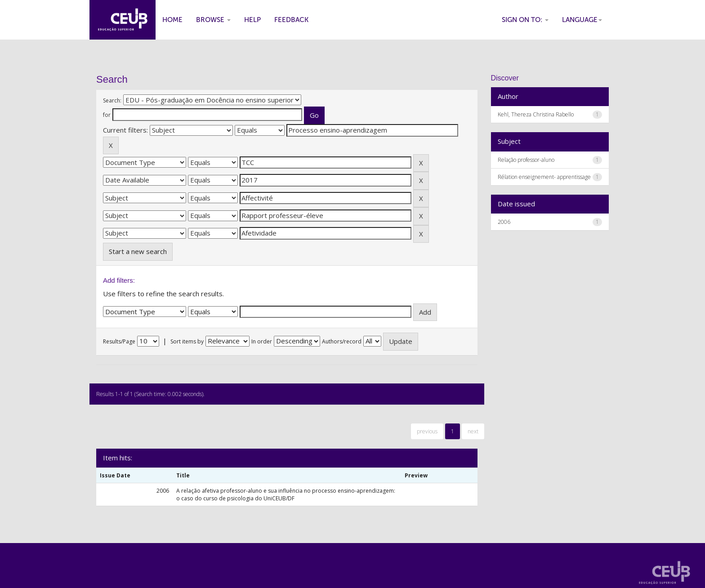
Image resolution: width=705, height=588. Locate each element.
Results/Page (119, 341)
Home (172, 20)
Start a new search (138, 251)
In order (262, 341)
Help (252, 20)
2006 (504, 222)
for (107, 115)
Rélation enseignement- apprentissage (544, 177)
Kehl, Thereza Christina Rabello (536, 114)
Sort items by (187, 341)
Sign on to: (525, 20)
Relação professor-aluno (526, 160)
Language (582, 20)
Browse (213, 20)
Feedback (291, 20)
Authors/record (342, 341)
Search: (112, 100)
